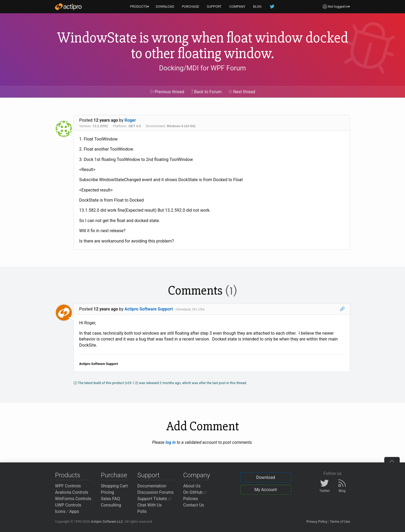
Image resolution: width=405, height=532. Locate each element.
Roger (130, 120)
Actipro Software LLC (107, 522)
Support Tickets (154, 499)
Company (197, 475)
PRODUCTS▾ (140, 7)
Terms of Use (340, 522)
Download (266, 477)
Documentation (152, 486)
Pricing (108, 492)
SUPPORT (214, 7)
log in (171, 442)
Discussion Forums (156, 492)
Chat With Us (150, 505)
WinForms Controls (73, 499)
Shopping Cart (114, 486)
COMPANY (237, 7)
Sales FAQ (111, 499)
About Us (192, 486)
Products (68, 475)
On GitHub (195, 492)
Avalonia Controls (72, 492)
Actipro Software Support (149, 309)
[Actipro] (68, 7)
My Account (266, 490)
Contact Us (194, 505)
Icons (60, 511)
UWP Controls (68, 505)
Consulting (111, 505)
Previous (167, 92)
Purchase (114, 475)
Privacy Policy (317, 522)
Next (242, 92)
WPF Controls (68, 486)
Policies (191, 499)
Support (149, 475)
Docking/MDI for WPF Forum (202, 68)
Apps (74, 511)
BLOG (257, 7)
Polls (142, 511)
